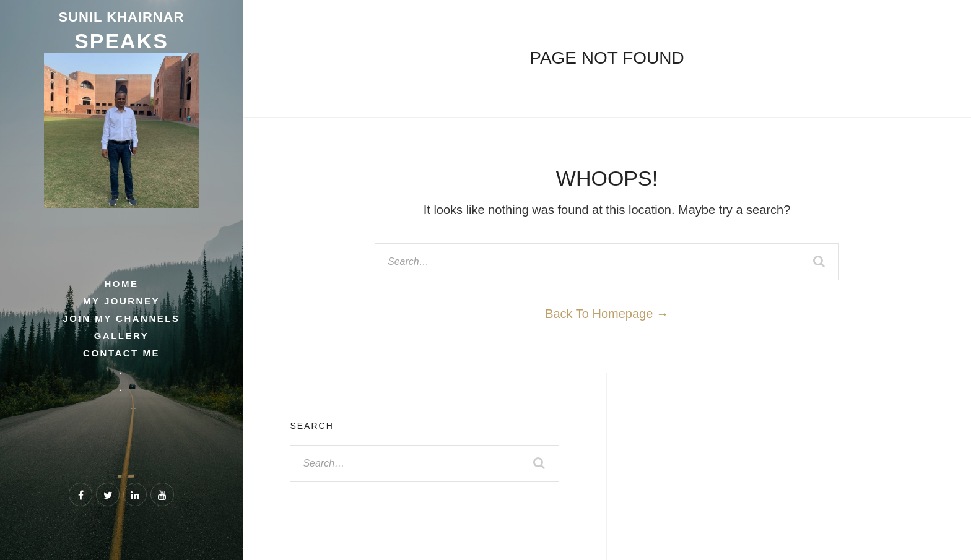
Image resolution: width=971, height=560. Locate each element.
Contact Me (121, 353)
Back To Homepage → (607, 314)
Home (121, 284)
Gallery (122, 336)
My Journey (121, 301)
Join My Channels (122, 318)
